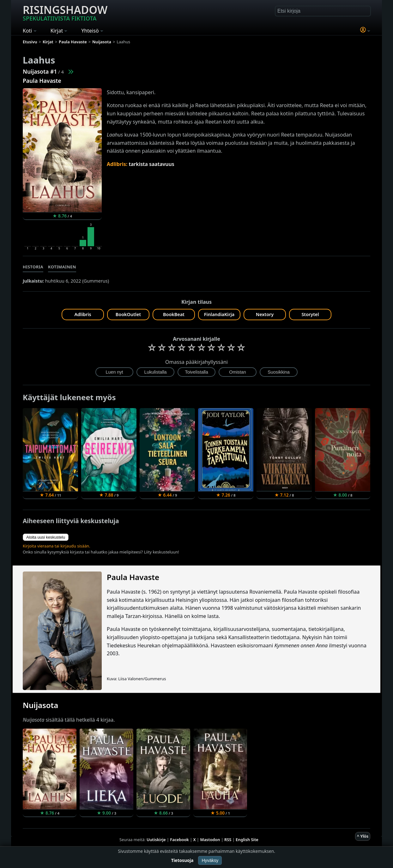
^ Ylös (363, 836)
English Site (247, 840)
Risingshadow (65, 12)
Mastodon (210, 840)
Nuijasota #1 (40, 71)
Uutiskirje (156, 840)
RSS (228, 840)
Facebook (179, 840)
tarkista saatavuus (151, 164)
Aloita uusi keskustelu (46, 537)
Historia (33, 267)
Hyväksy (210, 860)
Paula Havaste (42, 81)
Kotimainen (62, 267)
